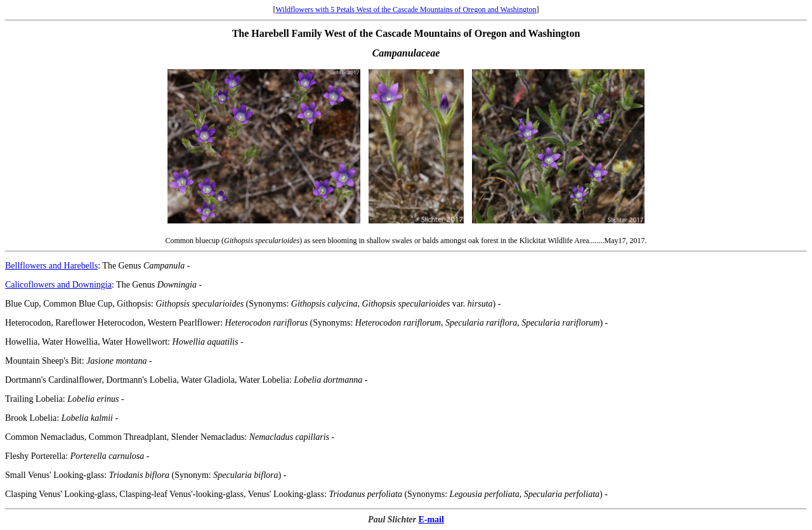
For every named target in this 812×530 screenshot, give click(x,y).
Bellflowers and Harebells (51, 266)
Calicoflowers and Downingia (58, 285)
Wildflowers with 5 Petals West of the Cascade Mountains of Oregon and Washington (406, 10)
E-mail (431, 520)
